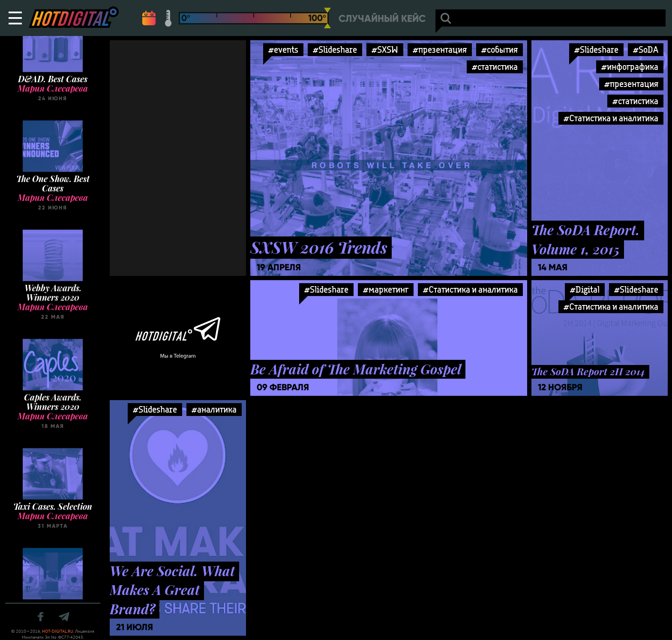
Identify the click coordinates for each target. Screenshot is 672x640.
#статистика (495, 67)
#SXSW (385, 49)
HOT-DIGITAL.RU (58, 631)
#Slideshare (335, 49)
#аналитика (214, 409)
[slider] (327, 18)
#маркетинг (386, 289)
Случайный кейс (382, 19)
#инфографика (630, 67)
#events (283, 49)
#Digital (585, 289)
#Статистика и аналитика (611, 118)
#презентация (440, 49)
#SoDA (646, 49)
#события (499, 49)
